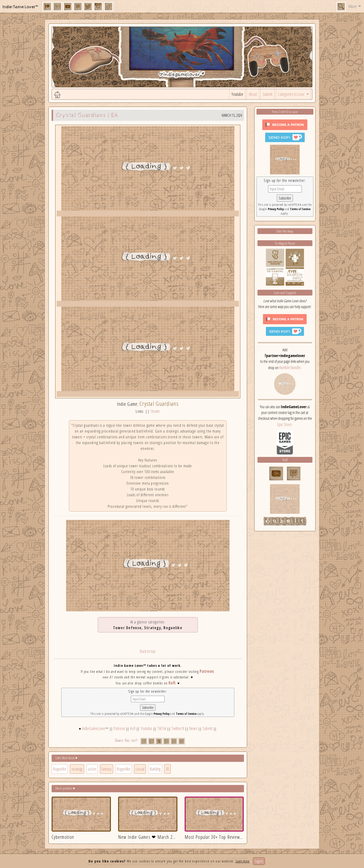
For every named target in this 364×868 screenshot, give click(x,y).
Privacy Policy (162, 714)
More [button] (353, 6)
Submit (267, 94)
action (92, 769)
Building (155, 769)
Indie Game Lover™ (21, 7)
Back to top (148, 651)
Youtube (237, 94)
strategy (77, 769)
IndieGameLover (94, 728)
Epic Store (284, 424)
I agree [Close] (259, 861)
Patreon (207, 671)
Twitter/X (178, 728)
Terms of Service (186, 714)
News (193, 728)
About (253, 94)
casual (140, 769)
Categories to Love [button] (292, 94)
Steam (155, 411)
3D (167, 769)
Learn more (243, 861)
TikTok (162, 728)
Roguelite (60, 769)
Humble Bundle (290, 367)
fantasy (107, 769)
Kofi (172, 683)
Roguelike (124, 769)
